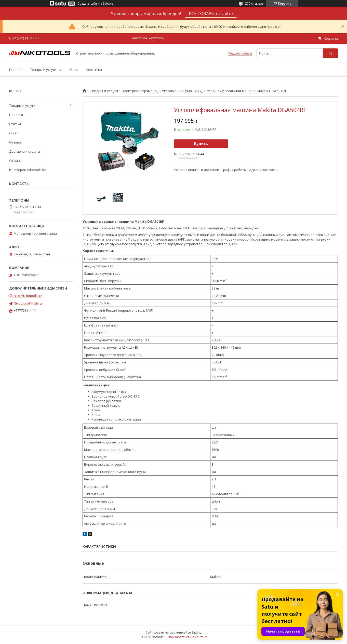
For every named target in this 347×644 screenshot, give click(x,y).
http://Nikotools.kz (28, 296)
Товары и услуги (43, 70)
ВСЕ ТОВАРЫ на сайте (211, 14)
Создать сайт (87, 4)
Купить (201, 144)
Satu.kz (197, 632)
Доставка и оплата (25, 151)
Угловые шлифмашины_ (182, 91)
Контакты (94, 70)
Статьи (15, 124)
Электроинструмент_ (140, 91)
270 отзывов (254, 3)
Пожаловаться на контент (187, 637)
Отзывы (16, 142)
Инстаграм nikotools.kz (28, 170)
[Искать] (330, 53)
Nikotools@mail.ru (28, 303)
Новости (16, 115)
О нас (74, 70)
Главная (16, 70)
